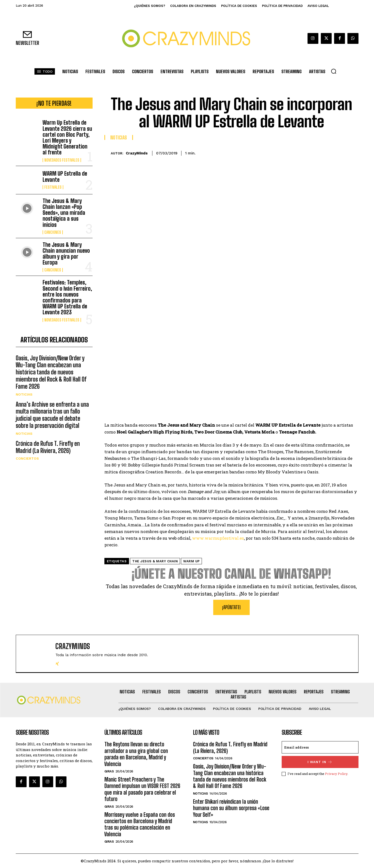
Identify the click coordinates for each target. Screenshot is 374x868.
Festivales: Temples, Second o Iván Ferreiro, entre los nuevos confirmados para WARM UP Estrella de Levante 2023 (67, 297)
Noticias (24, 405)
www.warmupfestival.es (218, 538)
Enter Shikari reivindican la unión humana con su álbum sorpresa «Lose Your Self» (231, 808)
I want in (320, 762)
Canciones (53, 232)
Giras (109, 771)
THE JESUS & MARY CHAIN (155, 561)
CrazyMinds (137, 153)
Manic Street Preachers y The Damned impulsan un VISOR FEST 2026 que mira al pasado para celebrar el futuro (142, 789)
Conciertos (27, 469)
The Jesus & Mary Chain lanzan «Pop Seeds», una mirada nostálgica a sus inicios (64, 213)
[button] (334, 71)
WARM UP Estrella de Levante (65, 176)
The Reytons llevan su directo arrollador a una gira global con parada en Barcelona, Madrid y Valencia (136, 754)
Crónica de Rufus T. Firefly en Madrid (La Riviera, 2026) (48, 458)
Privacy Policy (336, 774)
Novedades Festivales (62, 160)
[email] (320, 747)
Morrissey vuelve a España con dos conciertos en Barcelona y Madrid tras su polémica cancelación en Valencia (140, 824)
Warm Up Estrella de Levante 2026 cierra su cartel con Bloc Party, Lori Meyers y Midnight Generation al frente (67, 137)
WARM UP (191, 561)
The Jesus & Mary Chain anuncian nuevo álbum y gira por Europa (66, 254)
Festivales (53, 187)
